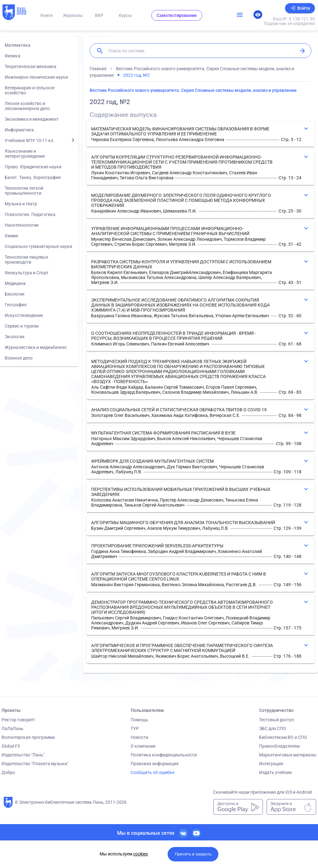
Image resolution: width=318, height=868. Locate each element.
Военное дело (19, 358)
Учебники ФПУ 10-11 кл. (30, 140)
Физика (13, 56)
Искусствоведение (24, 315)
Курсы (125, 15)
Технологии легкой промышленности (24, 191)
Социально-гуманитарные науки (38, 246)
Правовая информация (155, 764)
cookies (141, 854)
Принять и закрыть (193, 854)
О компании (143, 746)
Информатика (19, 130)
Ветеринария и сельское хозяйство (30, 90)
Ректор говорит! (18, 720)
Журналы (73, 15)
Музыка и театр (21, 204)
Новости (139, 737)
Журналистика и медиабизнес (36, 347)
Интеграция (271, 764)
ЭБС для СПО (273, 729)
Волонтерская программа (28, 737)
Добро (8, 772)
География (16, 305)
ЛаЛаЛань (13, 729)
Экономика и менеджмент (32, 119)
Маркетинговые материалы (288, 755)
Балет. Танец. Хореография (33, 177)
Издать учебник (276, 772)
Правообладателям (279, 746)
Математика (18, 45)
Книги (47, 15)
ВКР (99, 15)
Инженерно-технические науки (36, 77)
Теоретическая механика (31, 66)
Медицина (15, 283)
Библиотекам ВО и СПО (283, 737)
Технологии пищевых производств (26, 260)
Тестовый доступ (276, 720)
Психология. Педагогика (30, 214)
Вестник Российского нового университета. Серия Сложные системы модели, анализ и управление (193, 90)
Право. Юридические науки (33, 167)
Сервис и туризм (22, 326)
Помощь (139, 720)
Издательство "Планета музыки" (35, 764)
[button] (201, 134)
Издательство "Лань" (23, 755)
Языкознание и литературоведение (25, 154)
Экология (15, 337)
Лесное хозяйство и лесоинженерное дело (27, 106)
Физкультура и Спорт (27, 273)
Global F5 (11, 746)
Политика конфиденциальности (164, 755)
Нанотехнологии (22, 225)
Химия (11, 236)
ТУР (135, 729)
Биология (15, 294)
